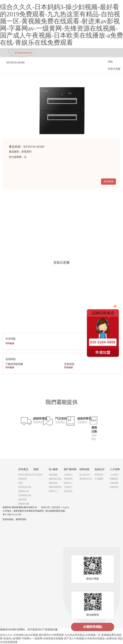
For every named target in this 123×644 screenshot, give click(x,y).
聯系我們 (99, 475)
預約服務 (53, 475)
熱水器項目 (85, 475)
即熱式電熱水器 (26, 475)
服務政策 (53, 483)
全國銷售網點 (93, 627)
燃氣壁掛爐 (24, 504)
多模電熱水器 (25, 487)
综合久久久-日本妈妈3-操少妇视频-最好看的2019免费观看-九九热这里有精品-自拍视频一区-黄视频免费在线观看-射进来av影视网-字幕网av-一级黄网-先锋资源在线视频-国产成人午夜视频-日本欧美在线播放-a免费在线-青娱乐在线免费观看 (62, 25)
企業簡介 (68, 475)
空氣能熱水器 (25, 495)
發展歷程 (68, 479)
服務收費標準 (55, 487)
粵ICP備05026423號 (12, 515)
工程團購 (99, 479)
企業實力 (68, 487)
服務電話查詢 (55, 479)
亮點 (110, 62)
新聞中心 (68, 483)
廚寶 (20, 483)
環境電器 (23, 500)
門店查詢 (38, 475)
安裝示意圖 (114, 69)
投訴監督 (56, 507)
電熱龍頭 (23, 479)
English (66, 507)
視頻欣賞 (68, 491)
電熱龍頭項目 (86, 479)
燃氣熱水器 (24, 491)
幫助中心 (53, 491)
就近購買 (109, 181)
